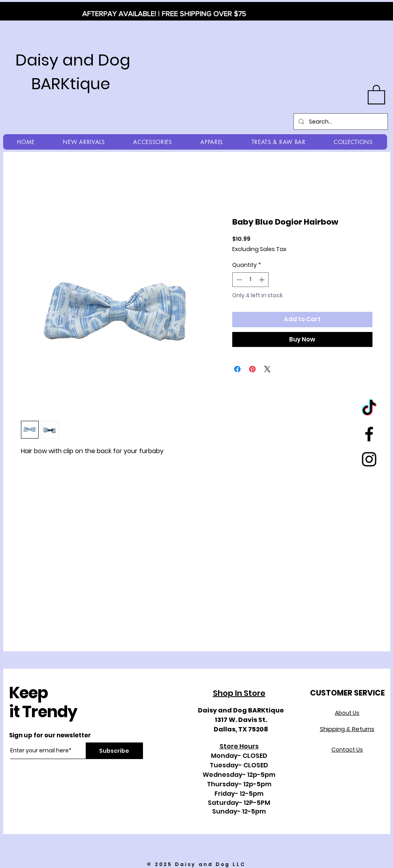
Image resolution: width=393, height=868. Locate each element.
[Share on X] (267, 369)
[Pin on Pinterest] (252, 369)
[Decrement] (238, 280)
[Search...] (340, 122)
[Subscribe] (114, 751)
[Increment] (262, 280)
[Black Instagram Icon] (369, 459)
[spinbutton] (250, 280)
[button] (376, 94)
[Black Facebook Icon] (369, 434)
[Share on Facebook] (237, 369)
